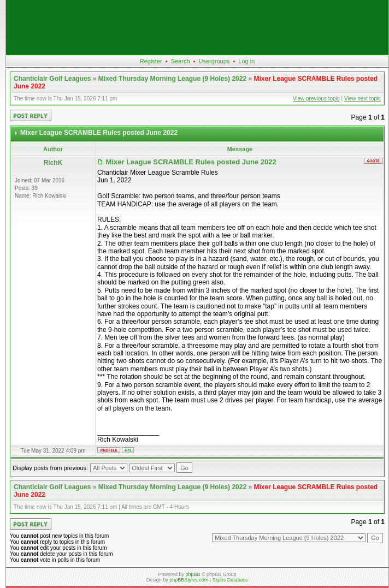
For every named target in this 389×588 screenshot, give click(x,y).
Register (151, 61)
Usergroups (214, 61)
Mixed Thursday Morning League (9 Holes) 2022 (172, 79)
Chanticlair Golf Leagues (52, 79)
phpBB (193, 574)
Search (181, 61)
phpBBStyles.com (189, 580)
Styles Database (231, 580)
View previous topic (316, 99)
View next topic (363, 99)
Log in (246, 61)
